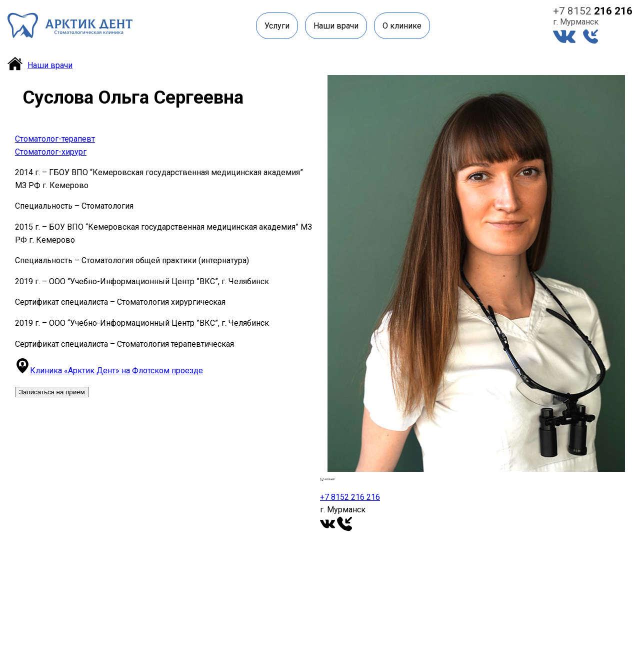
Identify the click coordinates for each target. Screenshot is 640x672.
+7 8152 (593, 11)
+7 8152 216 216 (350, 497)
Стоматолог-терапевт (55, 139)
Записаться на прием (52, 392)
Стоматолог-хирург (51, 152)
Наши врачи (336, 26)
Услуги (277, 26)
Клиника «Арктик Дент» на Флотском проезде (116, 371)
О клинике (402, 26)
